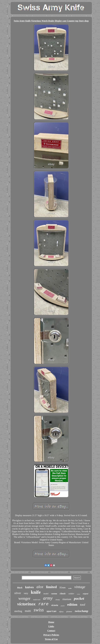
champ (58, 600)
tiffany (61, 612)
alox (40, 587)
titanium (67, 599)
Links (51, 626)
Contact (51, 631)
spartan (51, 611)
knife (36, 592)
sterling (18, 611)
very (26, 593)
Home (51, 622)
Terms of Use (51, 639)
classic (63, 594)
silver (18, 593)
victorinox (26, 604)
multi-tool (37, 600)
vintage (80, 587)
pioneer (69, 612)
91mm (62, 588)
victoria (55, 605)
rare (43, 604)
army (48, 598)
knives (30, 587)
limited (51, 587)
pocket (79, 598)
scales (70, 588)
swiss (39, 610)
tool (83, 605)
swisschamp (82, 611)
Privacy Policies (51, 635)
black (20, 588)
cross (79, 594)
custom (54, 594)
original (85, 594)
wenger (24, 598)
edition (72, 605)
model (46, 594)
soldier (71, 594)
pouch (63, 606)
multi (28, 611)
